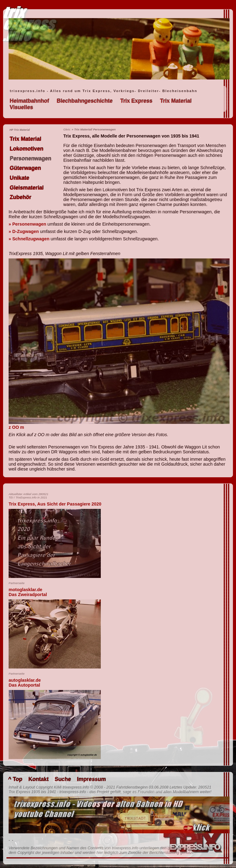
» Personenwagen (27, 224)
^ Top (15, 779)
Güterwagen (25, 168)
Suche (63, 779)
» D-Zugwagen (24, 231)
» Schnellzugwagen (29, 239)
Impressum (91, 779)
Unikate (19, 178)
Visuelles (21, 107)
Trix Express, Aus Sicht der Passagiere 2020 (55, 504)
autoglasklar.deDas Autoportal (25, 683)
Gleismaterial (27, 188)
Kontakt (38, 779)
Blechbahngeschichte (85, 101)
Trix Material (176, 101)
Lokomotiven (26, 149)
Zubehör (20, 197)
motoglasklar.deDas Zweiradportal (28, 592)
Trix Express (136, 101)
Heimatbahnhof (29, 101)
